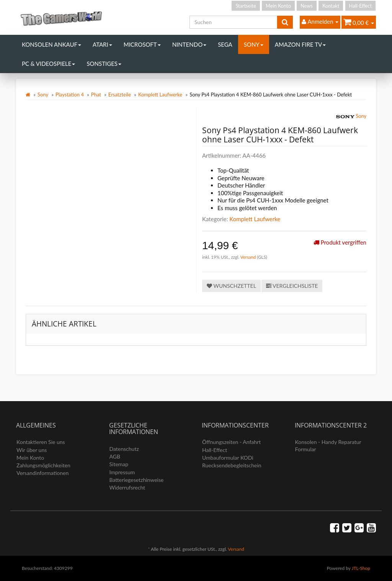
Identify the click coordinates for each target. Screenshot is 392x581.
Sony (254, 44)
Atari (102, 44)
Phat (96, 95)
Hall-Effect (360, 6)
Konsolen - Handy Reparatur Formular (328, 445)
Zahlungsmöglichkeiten (43, 465)
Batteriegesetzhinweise (137, 480)
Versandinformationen (42, 473)
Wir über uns (32, 450)
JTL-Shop (361, 568)
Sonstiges (104, 64)
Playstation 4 (70, 95)
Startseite (246, 6)
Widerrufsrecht (127, 487)
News (307, 6)
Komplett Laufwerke (160, 95)
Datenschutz (124, 449)
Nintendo (189, 44)
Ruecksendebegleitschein (232, 465)
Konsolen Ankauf (51, 44)
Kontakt (331, 6)
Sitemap (119, 464)
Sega (225, 44)
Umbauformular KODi (228, 458)
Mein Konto (278, 6)
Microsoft (142, 44)
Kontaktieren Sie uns (41, 442)
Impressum (122, 472)
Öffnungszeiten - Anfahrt (231, 442)
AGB (115, 456)
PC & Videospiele (48, 64)
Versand (249, 257)
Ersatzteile (120, 95)
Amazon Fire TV (300, 44)
